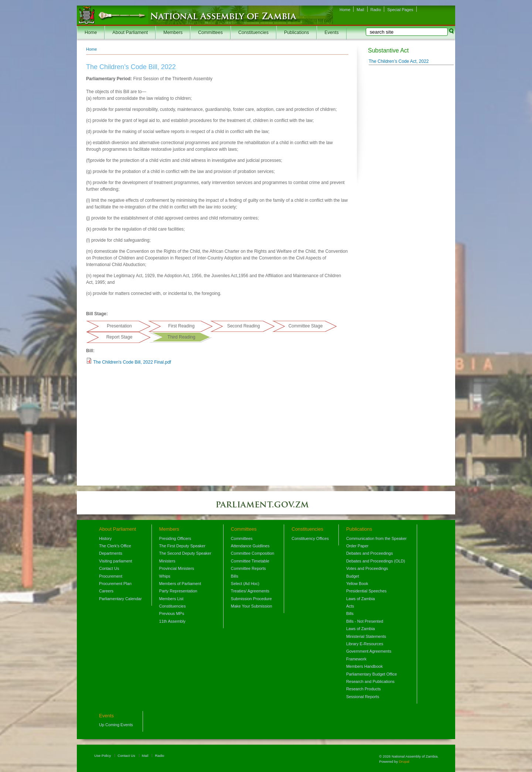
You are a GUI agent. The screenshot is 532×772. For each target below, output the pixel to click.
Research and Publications (370, 681)
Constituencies (253, 33)
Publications (296, 33)
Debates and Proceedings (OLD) (376, 561)
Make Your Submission (252, 606)
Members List (171, 599)
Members (173, 33)
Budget (353, 576)
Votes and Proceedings (367, 568)
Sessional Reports (363, 697)
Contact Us (109, 568)
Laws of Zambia (361, 599)
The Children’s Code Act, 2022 (399, 61)
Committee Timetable (250, 561)
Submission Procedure (251, 599)
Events (331, 33)
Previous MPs (172, 613)
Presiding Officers (175, 538)
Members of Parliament (180, 584)
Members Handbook (364, 666)
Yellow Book (357, 584)
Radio (376, 10)
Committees (210, 33)
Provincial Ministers (177, 568)
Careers (106, 591)
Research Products (364, 689)
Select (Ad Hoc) (245, 584)
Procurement (111, 576)
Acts (350, 606)
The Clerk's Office (115, 546)
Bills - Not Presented (365, 621)
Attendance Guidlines (250, 546)
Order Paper (357, 546)
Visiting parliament (116, 561)
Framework (356, 659)
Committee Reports (248, 568)
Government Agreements (369, 651)
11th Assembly (173, 621)
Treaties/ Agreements (250, 591)
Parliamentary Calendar (120, 599)
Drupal (404, 761)
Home (345, 10)
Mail (360, 10)
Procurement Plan (115, 584)
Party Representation (178, 591)
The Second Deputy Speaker (185, 553)
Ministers (167, 561)
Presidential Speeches (366, 591)
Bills (235, 576)
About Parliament (130, 33)
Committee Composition (253, 553)
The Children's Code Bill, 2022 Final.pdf (132, 362)
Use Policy (103, 756)
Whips (165, 576)
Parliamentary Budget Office (371, 674)
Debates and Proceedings (370, 553)
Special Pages (400, 10)
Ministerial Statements (366, 636)
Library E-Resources (365, 644)
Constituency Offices (310, 538)
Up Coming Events (116, 725)
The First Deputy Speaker (182, 546)
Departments (111, 553)
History (105, 538)
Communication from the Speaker (376, 538)
